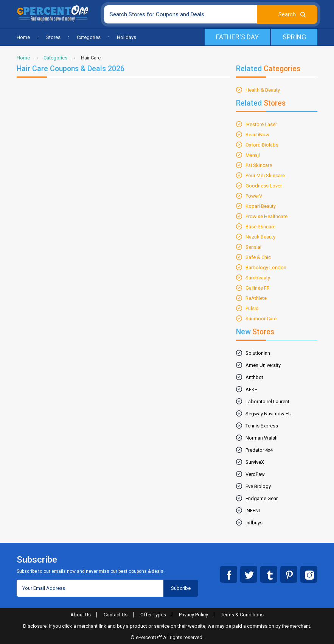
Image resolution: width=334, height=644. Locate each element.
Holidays (127, 37)
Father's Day (237, 37)
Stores (53, 37)
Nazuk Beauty (260, 237)
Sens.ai (253, 247)
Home (23, 37)
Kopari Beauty (261, 206)
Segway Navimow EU (269, 414)
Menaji (253, 155)
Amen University (263, 365)
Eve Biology (258, 486)
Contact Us (116, 615)
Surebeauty (258, 278)
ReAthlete (256, 298)
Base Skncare (260, 227)
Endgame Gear (262, 498)
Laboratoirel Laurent (267, 402)
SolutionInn (258, 353)
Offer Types (154, 615)
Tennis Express (262, 426)
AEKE (251, 389)
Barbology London (266, 267)
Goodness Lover (264, 186)
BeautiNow (257, 135)
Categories (89, 37)
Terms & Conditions (243, 615)
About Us (80, 615)
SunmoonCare (261, 319)
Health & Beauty (263, 90)
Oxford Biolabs (262, 145)
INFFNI (253, 511)
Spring (294, 37)
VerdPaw (255, 474)
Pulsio (252, 308)
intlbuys (254, 523)
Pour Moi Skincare (265, 175)
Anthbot (254, 377)
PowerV (254, 196)
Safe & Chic (258, 257)
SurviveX (255, 462)
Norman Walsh (262, 438)
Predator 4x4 (259, 450)
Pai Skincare (259, 165)
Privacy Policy (194, 615)
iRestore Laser (261, 124)
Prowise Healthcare (266, 216)
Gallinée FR (258, 288)
